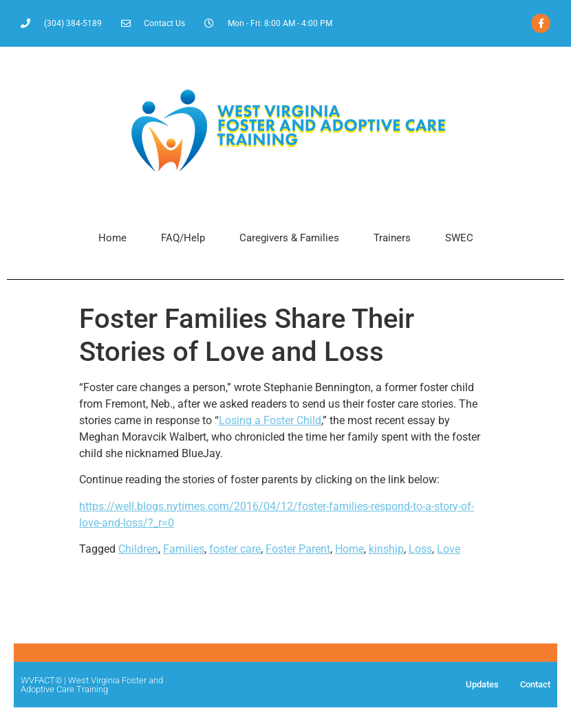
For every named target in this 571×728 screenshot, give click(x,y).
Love (449, 549)
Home (112, 238)
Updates (482, 684)
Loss (420, 549)
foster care (235, 549)
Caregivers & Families (289, 238)
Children (138, 549)
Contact (535, 684)
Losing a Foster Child (270, 420)
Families (184, 549)
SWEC (459, 238)
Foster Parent (298, 549)
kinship (386, 549)
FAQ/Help (183, 238)
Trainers (392, 238)
